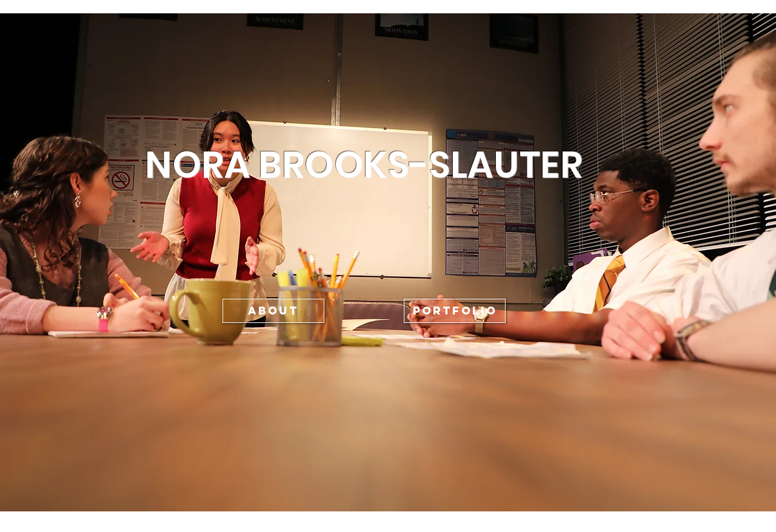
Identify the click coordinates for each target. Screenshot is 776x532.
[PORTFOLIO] (455, 311)
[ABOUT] (273, 311)
